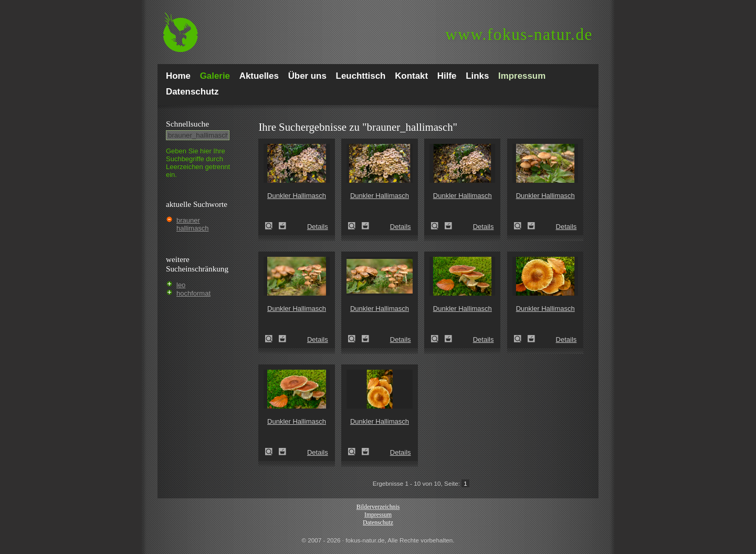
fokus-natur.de (519, 34)
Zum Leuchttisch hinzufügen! (282, 226)
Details (318, 227)
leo (181, 285)
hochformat (193, 293)
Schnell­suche (187, 124)
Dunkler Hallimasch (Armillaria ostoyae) (272, 226)
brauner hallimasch (192, 224)
